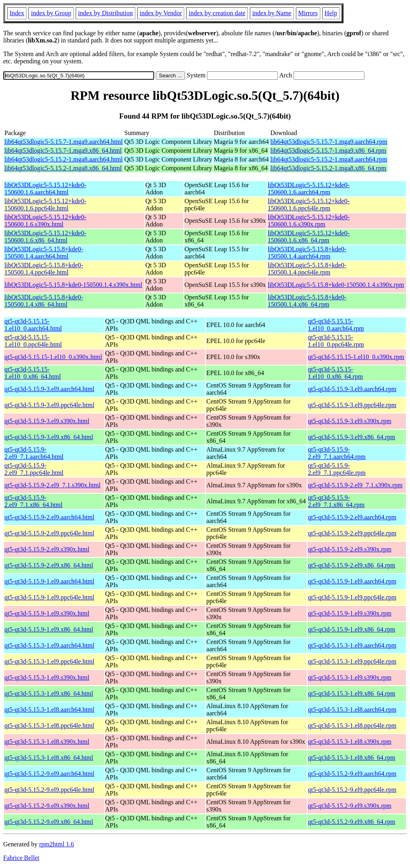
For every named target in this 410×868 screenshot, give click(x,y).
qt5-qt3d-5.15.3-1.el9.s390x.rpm (350, 677)
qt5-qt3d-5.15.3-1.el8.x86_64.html (49, 758)
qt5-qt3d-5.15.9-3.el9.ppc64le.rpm (352, 405)
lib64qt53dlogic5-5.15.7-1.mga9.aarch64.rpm (329, 142)
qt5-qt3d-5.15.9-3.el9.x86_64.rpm (352, 437)
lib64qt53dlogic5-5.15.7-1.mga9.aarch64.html (64, 142)
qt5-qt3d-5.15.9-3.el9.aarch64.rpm (352, 389)
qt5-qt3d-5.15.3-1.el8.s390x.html (47, 742)
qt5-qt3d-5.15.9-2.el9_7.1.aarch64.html (34, 453)
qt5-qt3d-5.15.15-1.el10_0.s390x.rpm (356, 357)
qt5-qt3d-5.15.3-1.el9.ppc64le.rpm (352, 661)
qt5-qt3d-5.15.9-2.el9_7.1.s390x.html (52, 485)
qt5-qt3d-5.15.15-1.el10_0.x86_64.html (33, 373)
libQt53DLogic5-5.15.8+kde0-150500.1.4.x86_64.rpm (307, 301)
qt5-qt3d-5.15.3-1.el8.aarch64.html (49, 710)
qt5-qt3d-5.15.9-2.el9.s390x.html (47, 549)
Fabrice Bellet (21, 858)
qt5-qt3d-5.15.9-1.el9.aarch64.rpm (352, 581)
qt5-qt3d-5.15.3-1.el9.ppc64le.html (49, 661)
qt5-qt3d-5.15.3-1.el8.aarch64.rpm (352, 710)
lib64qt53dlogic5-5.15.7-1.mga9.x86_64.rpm (328, 150)
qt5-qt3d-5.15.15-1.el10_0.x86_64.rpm (335, 373)
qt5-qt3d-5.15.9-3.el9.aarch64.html (49, 389)
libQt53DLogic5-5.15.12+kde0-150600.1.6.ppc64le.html (45, 205)
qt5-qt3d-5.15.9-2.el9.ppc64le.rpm (352, 533)
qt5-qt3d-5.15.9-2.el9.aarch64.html (49, 517)
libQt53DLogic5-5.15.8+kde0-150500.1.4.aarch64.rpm (307, 253)
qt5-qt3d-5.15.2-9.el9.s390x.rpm (350, 806)
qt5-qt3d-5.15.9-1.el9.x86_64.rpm (352, 629)
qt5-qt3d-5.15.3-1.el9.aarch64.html (49, 645)
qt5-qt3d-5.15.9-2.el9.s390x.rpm (350, 549)
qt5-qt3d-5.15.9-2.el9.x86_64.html (49, 565)
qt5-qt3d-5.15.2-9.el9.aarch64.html (49, 774)
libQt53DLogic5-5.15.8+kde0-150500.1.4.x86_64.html (44, 301)
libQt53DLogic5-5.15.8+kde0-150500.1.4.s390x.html (73, 285)
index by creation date (217, 13)
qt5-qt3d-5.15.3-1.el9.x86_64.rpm (352, 693)
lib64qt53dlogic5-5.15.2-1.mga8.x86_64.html (63, 168)
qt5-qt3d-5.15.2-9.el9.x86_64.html (49, 822)
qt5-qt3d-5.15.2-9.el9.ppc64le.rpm (352, 790)
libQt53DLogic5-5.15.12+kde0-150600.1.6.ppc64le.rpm (309, 205)
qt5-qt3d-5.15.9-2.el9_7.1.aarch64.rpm (337, 453)
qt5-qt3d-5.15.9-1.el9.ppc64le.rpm (352, 597)
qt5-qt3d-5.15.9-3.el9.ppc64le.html (49, 405)
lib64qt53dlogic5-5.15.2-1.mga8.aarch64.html (64, 159)
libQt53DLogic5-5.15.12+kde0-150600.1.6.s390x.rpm (309, 221)
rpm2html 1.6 (57, 844)
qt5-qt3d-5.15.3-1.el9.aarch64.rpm (352, 645)
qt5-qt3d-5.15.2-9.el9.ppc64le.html (49, 790)
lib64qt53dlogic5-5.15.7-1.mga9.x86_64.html (63, 150)
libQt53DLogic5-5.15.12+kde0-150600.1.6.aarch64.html (45, 189)
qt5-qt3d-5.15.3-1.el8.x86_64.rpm (352, 758)
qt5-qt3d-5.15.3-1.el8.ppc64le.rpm (352, 726)
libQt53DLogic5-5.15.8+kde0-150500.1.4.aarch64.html (44, 253)
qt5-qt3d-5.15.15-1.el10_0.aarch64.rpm (336, 325)
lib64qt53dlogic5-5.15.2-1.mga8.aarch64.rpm (329, 159)
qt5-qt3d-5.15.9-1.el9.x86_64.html (49, 629)
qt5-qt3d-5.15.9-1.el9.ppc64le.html (49, 597)
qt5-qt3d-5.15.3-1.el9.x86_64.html (49, 693)
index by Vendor (161, 13)
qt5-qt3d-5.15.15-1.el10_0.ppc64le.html (33, 341)
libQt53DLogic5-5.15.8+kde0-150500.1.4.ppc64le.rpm (307, 269)
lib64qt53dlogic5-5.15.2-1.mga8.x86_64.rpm (328, 168)
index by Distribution (106, 13)
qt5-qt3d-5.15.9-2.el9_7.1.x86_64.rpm (336, 501)
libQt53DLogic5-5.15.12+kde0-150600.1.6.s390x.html (45, 221)
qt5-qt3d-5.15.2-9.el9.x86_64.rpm (352, 822)
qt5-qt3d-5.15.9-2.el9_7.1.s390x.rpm (355, 485)
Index (17, 13)
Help (331, 13)
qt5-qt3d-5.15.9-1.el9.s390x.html (47, 613)
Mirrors (308, 13)
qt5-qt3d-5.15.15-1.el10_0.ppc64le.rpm (336, 341)
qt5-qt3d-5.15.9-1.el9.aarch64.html (49, 581)
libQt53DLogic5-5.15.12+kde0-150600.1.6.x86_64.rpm (309, 237)
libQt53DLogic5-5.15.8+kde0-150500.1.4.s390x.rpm (336, 285)
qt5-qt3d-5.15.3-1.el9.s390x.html (47, 677)
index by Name (272, 13)
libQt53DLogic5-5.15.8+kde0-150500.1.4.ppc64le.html (44, 269)
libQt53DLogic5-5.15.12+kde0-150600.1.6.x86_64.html (45, 237)
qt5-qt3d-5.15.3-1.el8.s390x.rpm (350, 742)
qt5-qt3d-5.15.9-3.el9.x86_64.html (49, 437)
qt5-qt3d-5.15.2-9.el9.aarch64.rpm (352, 774)
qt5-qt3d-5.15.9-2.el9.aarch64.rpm (352, 517)
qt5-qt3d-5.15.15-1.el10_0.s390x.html (53, 357)
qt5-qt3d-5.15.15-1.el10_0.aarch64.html (33, 325)
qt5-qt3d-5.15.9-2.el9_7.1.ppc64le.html (34, 469)
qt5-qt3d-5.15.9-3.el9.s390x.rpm (350, 421)
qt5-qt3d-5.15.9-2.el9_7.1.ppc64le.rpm (337, 469)
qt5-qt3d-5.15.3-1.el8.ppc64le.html (49, 726)
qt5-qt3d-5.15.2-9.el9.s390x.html (47, 806)
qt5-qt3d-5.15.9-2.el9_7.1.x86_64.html (33, 501)
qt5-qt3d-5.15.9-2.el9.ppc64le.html (49, 533)
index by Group (51, 13)
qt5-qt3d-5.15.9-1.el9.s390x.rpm (350, 613)
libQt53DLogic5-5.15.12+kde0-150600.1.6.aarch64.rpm (309, 189)
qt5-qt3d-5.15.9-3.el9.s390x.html (47, 421)
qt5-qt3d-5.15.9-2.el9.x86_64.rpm (352, 565)
